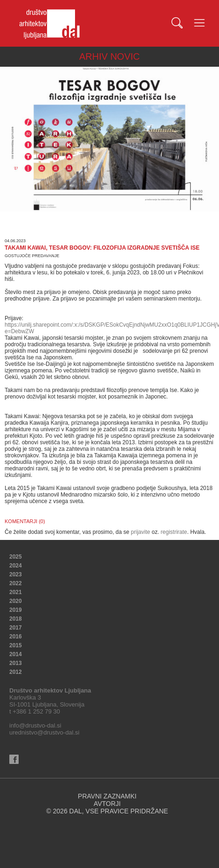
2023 (16, 574)
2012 (16, 672)
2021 (16, 592)
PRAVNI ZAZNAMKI (107, 796)
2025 (16, 557)
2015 (16, 645)
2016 (16, 637)
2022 (16, 583)
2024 (16, 566)
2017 (16, 628)
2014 (16, 654)
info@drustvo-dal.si (35, 725)
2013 (16, 663)
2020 (16, 601)
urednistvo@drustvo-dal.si (44, 732)
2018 (16, 619)
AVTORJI (107, 804)
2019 (16, 610)
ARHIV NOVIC (109, 56)
